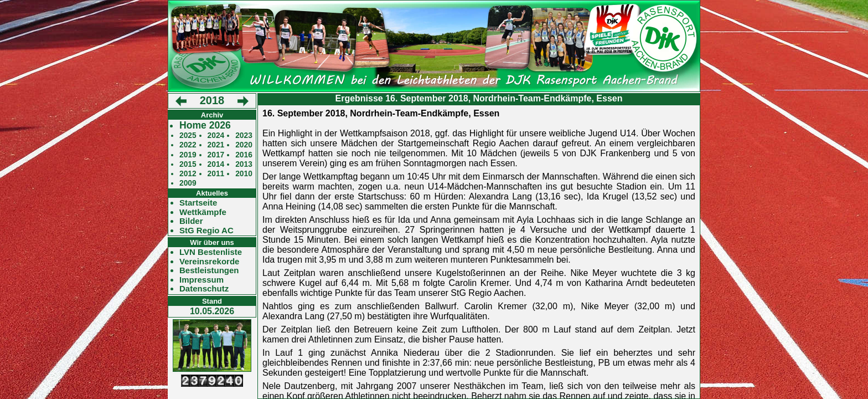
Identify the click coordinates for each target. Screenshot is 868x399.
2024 (216, 135)
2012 (188, 174)
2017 (216, 155)
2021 (216, 145)
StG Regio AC (206, 231)
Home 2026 (205, 126)
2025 (188, 135)
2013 (244, 164)
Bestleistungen (209, 270)
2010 (244, 174)
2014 (216, 164)
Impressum (201, 280)
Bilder (191, 221)
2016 (244, 155)
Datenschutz (204, 289)
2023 (244, 135)
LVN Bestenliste (211, 252)
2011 (216, 174)
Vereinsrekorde (209, 262)
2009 (188, 183)
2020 (244, 145)
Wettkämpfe (203, 212)
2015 (188, 164)
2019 (188, 155)
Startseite (198, 203)
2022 (188, 145)
